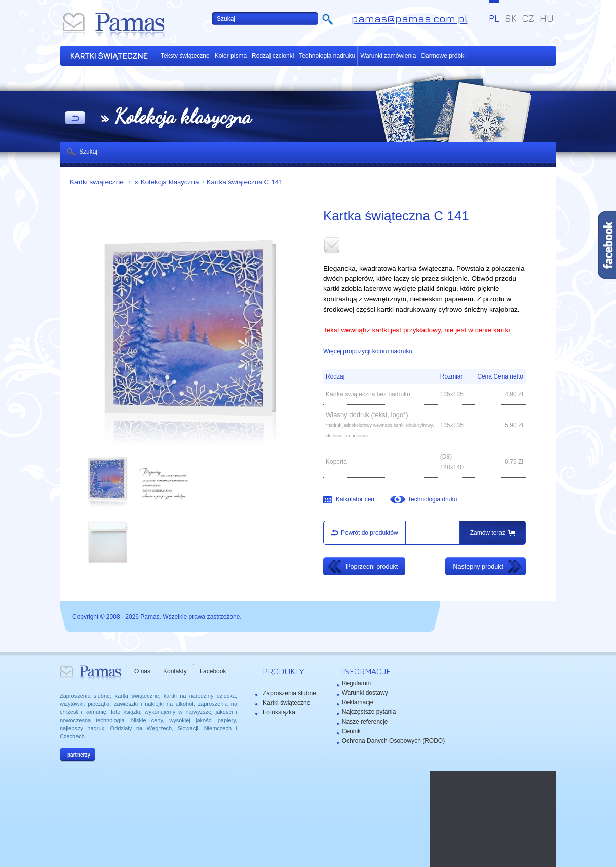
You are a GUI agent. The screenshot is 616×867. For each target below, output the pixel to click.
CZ (528, 18)
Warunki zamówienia (388, 56)
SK (511, 18)
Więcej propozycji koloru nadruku (368, 351)
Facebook (213, 671)
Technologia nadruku (327, 56)
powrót (75, 119)
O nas (142, 671)
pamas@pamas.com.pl (410, 18)
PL (494, 18)
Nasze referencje (365, 722)
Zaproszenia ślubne (290, 693)
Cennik (351, 731)
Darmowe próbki (443, 56)
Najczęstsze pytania (369, 712)
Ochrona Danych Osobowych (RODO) (393, 741)
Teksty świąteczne (185, 56)
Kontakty (175, 671)
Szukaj (88, 152)
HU (547, 18)
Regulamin (356, 683)
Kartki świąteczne (98, 182)
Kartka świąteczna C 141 (245, 182)
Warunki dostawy (365, 693)
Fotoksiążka (279, 712)
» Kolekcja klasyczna (166, 182)
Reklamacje (358, 702)
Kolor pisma (231, 56)
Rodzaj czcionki (273, 56)
